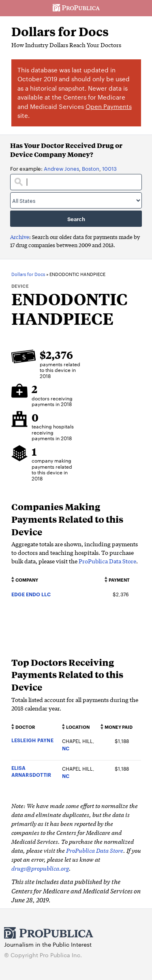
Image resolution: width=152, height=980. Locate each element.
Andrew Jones (61, 168)
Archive (20, 237)
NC (66, 748)
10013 (109, 168)
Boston (91, 168)
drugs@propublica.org (40, 868)
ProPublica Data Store (107, 561)
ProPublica (76, 8)
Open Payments (109, 106)
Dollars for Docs (60, 32)
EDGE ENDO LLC (31, 594)
